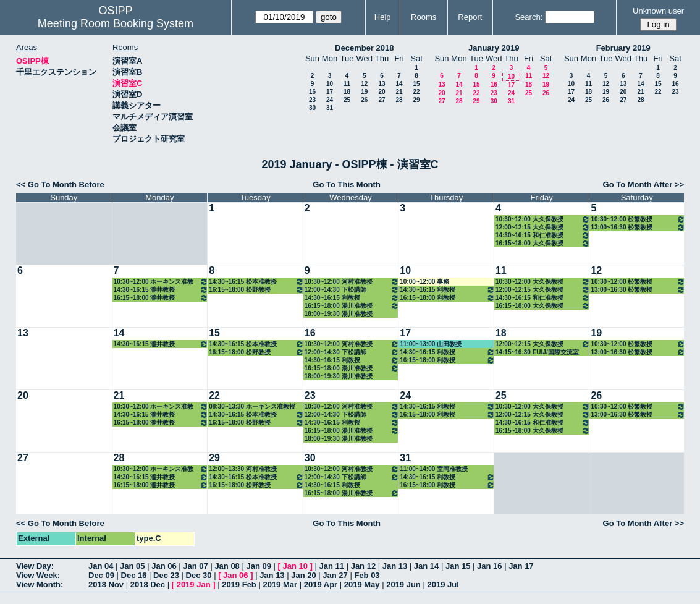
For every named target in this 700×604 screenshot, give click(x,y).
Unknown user (658, 11)
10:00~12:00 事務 (424, 282)
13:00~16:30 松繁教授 (638, 227)
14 (399, 84)
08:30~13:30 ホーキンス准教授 (252, 406)
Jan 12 (363, 566)
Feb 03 (367, 575)
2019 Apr (321, 585)
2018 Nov (106, 585)
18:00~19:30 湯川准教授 (339, 314)
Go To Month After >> (643, 185)
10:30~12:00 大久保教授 (543, 219)
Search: (529, 17)
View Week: (38, 575)
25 (347, 100)
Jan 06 (164, 566)
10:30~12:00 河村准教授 (352, 282)
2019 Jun (403, 585)
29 (416, 100)
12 (364, 84)
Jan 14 (426, 566)
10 (330, 84)
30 (312, 108)
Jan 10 (295, 566)
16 (312, 92)
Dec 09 (101, 575)
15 (416, 84)
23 (312, 100)
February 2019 (623, 48)
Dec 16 (134, 575)
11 (347, 84)
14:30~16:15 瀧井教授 (161, 290)
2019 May (362, 585)
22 (416, 92)
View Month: (40, 585)
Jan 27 (335, 575)
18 (347, 92)
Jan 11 (332, 566)
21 (399, 92)
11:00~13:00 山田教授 (431, 344)
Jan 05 (132, 566)
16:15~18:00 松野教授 (256, 290)
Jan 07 (195, 566)
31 (330, 108)
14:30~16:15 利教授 (352, 298)
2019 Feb (239, 585)
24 (330, 100)
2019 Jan (194, 585)
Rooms (424, 17)
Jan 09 (258, 566)
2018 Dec (148, 585)
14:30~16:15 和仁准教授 (543, 235)
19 (364, 92)
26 (364, 100)
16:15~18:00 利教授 (447, 298)
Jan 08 (227, 566)
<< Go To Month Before (60, 185)
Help (383, 17)
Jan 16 (489, 566)
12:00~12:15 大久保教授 (543, 227)
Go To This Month (347, 185)
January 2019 (494, 48)
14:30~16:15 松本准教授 (256, 282)
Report (470, 17)
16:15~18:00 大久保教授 (543, 243)
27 (382, 100)
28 (399, 100)
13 (382, 84)
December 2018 (364, 48)
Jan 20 (303, 575)
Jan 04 (101, 566)
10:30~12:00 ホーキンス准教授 (161, 282)
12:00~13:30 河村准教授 (243, 469)
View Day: (35, 566)
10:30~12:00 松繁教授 (638, 219)
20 (382, 92)
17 (330, 92)
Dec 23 (166, 575)
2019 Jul (443, 585)
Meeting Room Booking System (116, 23)
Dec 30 (199, 575)
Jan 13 (395, 566)
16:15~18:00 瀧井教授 (161, 298)
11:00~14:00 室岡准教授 (434, 469)
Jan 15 (458, 566)
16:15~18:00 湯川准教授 (352, 306)
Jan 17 (521, 566)
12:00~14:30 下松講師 (352, 290)
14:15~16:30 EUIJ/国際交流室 (537, 352)
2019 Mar (280, 585)
